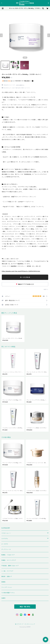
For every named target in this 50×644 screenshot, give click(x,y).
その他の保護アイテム (8, 593)
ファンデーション (7, 587)
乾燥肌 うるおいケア (8, 555)
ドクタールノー (6, 533)
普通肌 (3, 582)
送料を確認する (20, 85)
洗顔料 (3, 598)
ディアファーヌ (6, 549)
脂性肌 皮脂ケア (7, 576)
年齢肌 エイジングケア (9, 560)
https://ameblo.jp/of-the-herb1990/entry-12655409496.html (21, 271)
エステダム (5, 539)
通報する (46, 289)
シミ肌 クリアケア (7, 571)
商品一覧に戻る (25, 607)
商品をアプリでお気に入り (25, 284)
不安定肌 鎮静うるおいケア (10, 566)
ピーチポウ (5, 544)
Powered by (25, 627)
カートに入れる (25, 277)
